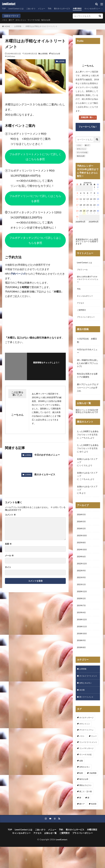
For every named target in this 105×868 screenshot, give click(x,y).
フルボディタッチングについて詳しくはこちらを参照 (35, 240)
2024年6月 (82, 564)
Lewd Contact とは (18, 9)
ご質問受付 (82, 314)
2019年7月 (82, 616)
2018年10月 (83, 646)
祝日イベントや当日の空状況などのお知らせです (87, 415)
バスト (5, 20)
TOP (4, 9)
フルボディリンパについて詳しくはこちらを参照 (35, 198)
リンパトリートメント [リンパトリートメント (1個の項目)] (88, 761)
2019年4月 (82, 623)
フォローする (46, 366)
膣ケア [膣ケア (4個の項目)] (82, 822)
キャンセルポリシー (86, 299)
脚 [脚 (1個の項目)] (80, 816)
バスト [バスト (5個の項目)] (82, 755)
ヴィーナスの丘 (38, 20)
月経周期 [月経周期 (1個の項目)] (93, 792)
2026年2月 (82, 534)
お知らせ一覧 (50, 852)
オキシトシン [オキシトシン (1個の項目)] (85, 742)
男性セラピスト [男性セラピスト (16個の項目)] (86, 804)
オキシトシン (23, 20)
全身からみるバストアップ (87, 465)
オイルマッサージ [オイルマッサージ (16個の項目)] (86, 736)
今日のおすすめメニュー (48, 455)
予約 (55, 9)
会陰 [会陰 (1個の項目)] (81, 779)
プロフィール (83, 270)
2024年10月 (83, 556)
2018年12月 (83, 631)
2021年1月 (82, 594)
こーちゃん (85, 442)
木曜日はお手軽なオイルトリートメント (41, 26)
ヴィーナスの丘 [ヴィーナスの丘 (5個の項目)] (86, 773)
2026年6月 (94, 222)
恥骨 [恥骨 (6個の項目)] (81, 792)
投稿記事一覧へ (87, 117)
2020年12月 (83, 601)
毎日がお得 (52, 20)
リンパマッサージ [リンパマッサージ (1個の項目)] (86, 767)
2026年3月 (82, 527)
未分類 (82, 708)
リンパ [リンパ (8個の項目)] (94, 755)
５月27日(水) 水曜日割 (87, 345)
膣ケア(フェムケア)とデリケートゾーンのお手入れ (88, 392)
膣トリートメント (87, 715)
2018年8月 (82, 661)
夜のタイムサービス (69, 9)
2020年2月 (82, 608)
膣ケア (13, 20)
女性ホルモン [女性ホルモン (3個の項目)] (85, 785)
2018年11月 (83, 638)
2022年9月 (82, 579)
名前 (8, 544)
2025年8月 (82, 549)
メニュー (46, 9)
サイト (8, 567)
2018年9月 (82, 653)
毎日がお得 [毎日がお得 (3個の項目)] (84, 798)
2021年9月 (82, 586)
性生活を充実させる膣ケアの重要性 (87, 380)
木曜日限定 (86, 9)
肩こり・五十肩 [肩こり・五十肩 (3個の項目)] (86, 810)
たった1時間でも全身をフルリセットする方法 (88, 437)
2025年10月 (83, 542)
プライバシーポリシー (87, 321)
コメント (10, 515)
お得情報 (18, 26)
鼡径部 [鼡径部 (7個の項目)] (94, 822)
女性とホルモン (86, 700)
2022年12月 (83, 571)
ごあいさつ (34, 9)
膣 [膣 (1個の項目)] (88, 816)
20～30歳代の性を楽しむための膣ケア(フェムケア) (88, 368)
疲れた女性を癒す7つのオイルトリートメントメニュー (88, 281)
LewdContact (9, 4)
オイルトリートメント (87, 691)
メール (9, 556)
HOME (7, 26)
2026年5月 (82, 519)
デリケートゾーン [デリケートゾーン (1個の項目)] (86, 749)
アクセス (81, 306)
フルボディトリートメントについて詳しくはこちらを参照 (35, 157)
